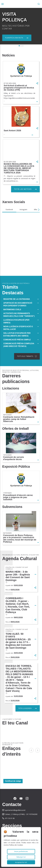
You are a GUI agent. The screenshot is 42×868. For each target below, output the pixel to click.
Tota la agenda (25, 708)
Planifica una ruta (14, 38)
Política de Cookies (16, 845)
